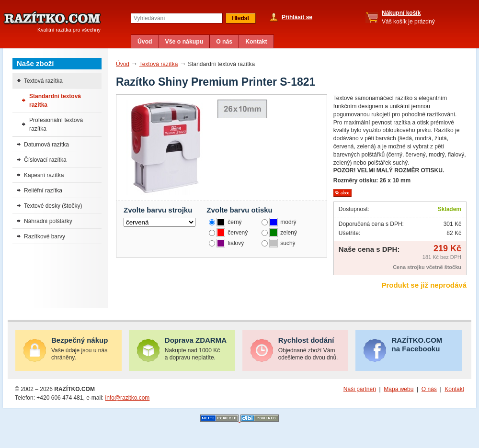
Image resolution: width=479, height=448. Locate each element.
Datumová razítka (46, 145)
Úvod (145, 42)
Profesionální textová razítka (56, 124)
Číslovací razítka (45, 160)
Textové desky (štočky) (53, 206)
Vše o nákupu (184, 42)
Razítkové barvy (45, 236)
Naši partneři (360, 389)
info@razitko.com (127, 398)
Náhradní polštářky (48, 221)
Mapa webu (399, 389)
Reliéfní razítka (43, 190)
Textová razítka (159, 64)
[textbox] (177, 18)
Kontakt (256, 42)
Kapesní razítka (44, 175)
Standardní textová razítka (55, 101)
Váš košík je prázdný (408, 17)
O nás (224, 42)
